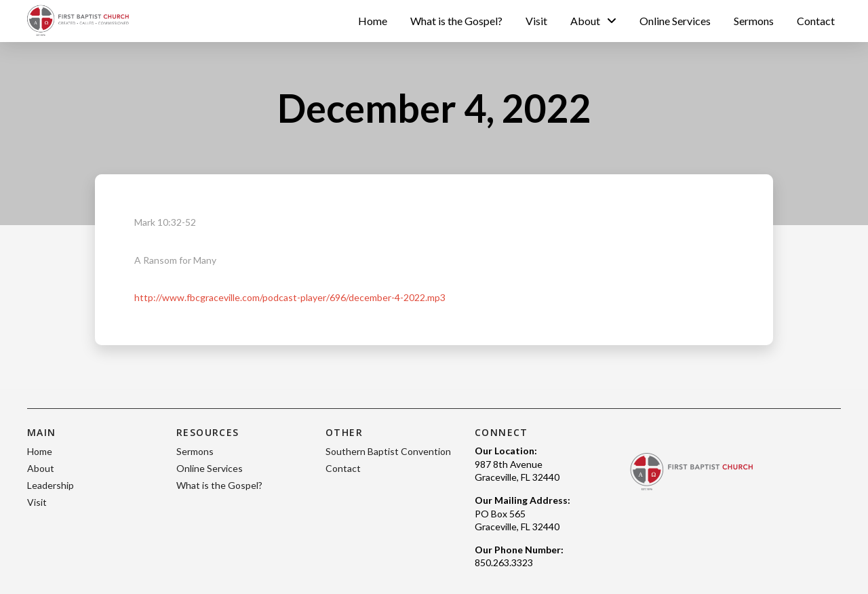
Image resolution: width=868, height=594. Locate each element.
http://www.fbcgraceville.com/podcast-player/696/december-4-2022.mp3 (290, 297)
